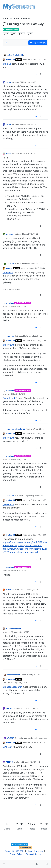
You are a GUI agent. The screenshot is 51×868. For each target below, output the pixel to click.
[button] (4, 864)
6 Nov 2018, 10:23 (18, 306)
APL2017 (10, 708)
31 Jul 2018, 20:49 (27, 153)
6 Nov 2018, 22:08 (39, 535)
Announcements (11, 30)
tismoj (9, 82)
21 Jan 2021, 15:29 (30, 708)
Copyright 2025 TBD (14, 851)
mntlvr (9, 55)
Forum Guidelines (35, 851)
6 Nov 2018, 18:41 (18, 394)
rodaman (10, 590)
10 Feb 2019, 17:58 (30, 590)
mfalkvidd (10, 60)
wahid (8, 153)
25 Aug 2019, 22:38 (19, 683)
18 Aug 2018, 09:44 (37, 268)
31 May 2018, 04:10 (28, 82)
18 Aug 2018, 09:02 (30, 234)
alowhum (10, 303)
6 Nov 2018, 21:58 (38, 500)
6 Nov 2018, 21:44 (18, 459)
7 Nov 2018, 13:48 (18, 571)
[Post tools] (46, 74)
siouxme (10, 234)
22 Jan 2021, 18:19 (30, 762)
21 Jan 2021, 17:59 (38, 743)
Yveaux (9, 268)
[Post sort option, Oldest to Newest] (6, 43)
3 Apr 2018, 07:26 (38, 60)
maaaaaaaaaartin (14, 629)
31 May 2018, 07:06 (28, 124)
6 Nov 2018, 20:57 (39, 434)
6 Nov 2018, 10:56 (38, 341)
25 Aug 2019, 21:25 (19, 632)
